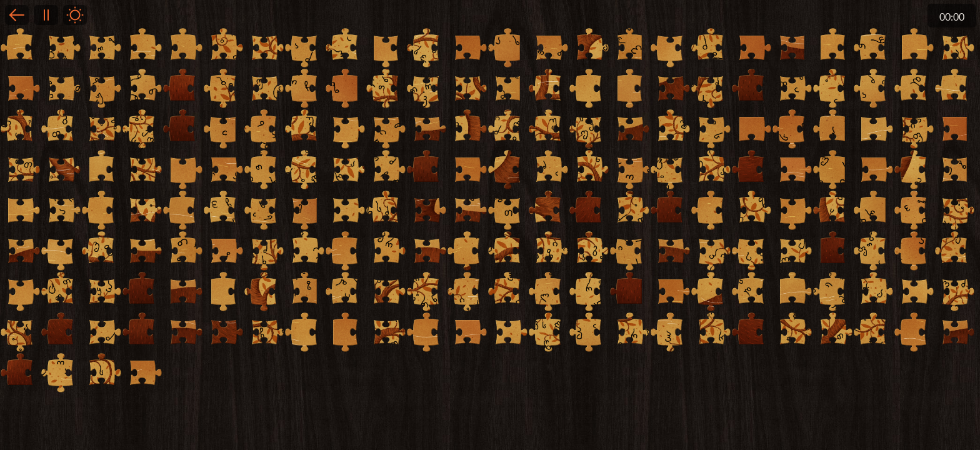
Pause (46, 15)
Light (75, 15)
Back (17, 15)
